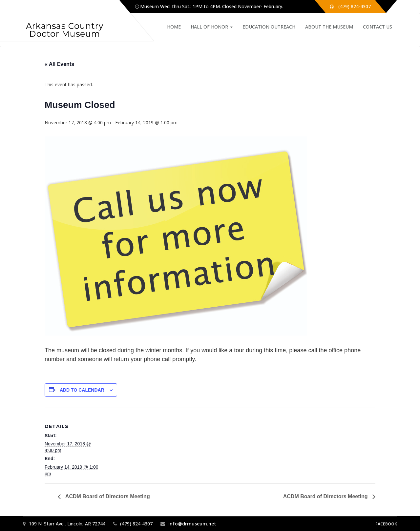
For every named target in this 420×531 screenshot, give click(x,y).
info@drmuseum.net (192, 524)
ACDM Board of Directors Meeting (107, 496)
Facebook (386, 524)
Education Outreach (269, 27)
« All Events (59, 64)
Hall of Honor (212, 27)
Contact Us (378, 27)
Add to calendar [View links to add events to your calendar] (82, 390)
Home (174, 27)
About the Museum (329, 27)
